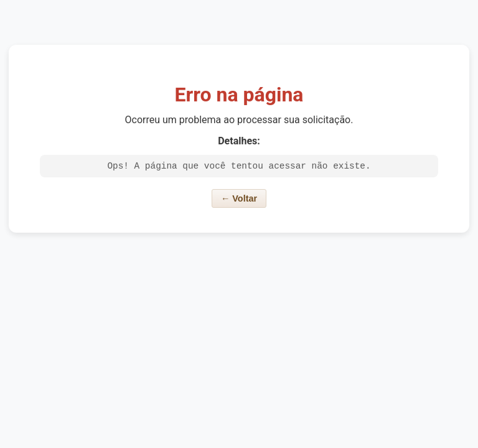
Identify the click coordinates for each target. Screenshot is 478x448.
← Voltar (239, 200)
